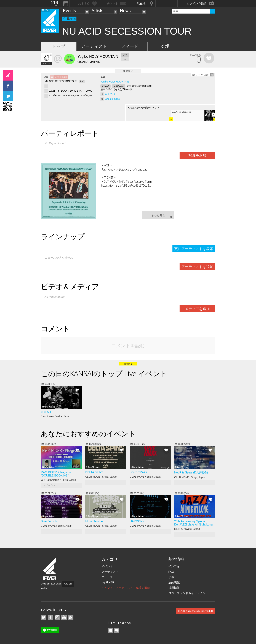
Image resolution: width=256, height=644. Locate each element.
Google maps (112, 99)
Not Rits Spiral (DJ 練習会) (191, 472)
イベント (107, 566)
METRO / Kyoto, (187, 529)
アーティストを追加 (197, 267)
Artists (97, 11)
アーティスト (94, 46)
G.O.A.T (46, 412)
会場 (165, 46)
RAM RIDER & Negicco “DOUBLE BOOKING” (56, 474)
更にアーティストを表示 (194, 249)
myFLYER (108, 582)
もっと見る (158, 215)
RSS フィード (71, 617)
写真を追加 (197, 155)
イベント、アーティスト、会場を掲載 (126, 588)
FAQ (171, 572)
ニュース (107, 577)
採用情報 (174, 588)
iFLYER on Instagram (57, 617)
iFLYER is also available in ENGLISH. (195, 611)
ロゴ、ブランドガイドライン (187, 593)
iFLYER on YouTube (64, 617)
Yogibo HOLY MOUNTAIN (115, 82)
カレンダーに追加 (201, 75)
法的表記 (174, 582)
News (125, 11)
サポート (174, 577)
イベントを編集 (61, 77)
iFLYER (50, 569)
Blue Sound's (49, 521)
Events (69, 11)
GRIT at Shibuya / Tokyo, (58, 480)
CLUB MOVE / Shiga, (101, 477)
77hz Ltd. (68, 584)
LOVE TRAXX (139, 472)
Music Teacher (94, 521)
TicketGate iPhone (117, 630)
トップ (59, 46)
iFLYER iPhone (110, 630)
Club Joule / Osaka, (55, 416)
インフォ (174, 566)
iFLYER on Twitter (44, 617)
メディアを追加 (197, 309)
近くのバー (111, 94)
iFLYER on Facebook (50, 617)
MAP (107, 86)
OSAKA (120, 86)
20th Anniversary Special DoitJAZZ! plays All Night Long (193, 523)
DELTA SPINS (94, 472)
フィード (130, 46)
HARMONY (137, 521)
